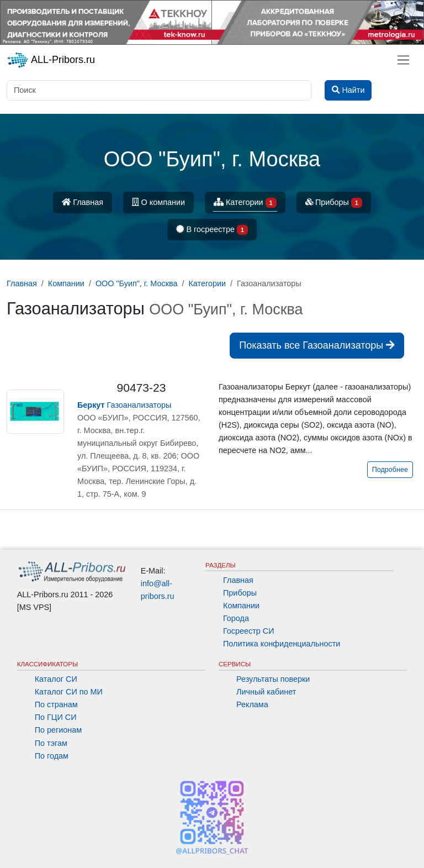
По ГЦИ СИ (56, 717)
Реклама (252, 704)
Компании (241, 606)
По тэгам (51, 743)
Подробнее (390, 470)
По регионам (59, 730)
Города (236, 618)
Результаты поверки (273, 679)
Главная (83, 202)
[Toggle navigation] (403, 60)
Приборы (334, 203)
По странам (56, 704)
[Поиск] (159, 90)
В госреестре (212, 230)
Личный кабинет (266, 692)
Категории (245, 203)
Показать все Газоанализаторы (317, 345)
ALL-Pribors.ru (51, 60)
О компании (158, 202)
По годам (52, 756)
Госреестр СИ (249, 631)
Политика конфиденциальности (282, 644)
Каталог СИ (56, 679)
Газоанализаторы (124, 405)
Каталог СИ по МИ (69, 692)
